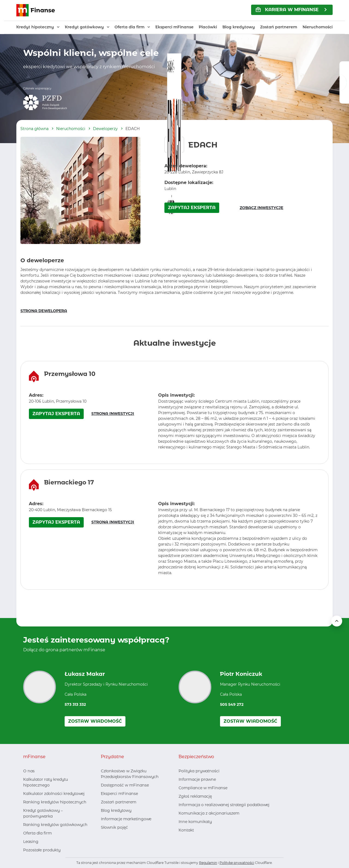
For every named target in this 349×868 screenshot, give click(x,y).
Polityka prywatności (199, 771)
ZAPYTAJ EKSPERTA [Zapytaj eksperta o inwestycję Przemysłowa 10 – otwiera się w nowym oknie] (56, 414)
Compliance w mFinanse (203, 788)
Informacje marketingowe (126, 819)
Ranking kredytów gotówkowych (55, 825)
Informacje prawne (197, 779)
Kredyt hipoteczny (35, 27)
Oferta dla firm (130, 27)
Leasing (31, 842)
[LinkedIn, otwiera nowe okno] (114, 838)
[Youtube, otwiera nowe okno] (123, 838)
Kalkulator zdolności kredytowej (54, 794)
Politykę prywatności (237, 863)
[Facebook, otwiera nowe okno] (105, 838)
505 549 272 (232, 704)
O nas (29, 771)
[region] (174, 412)
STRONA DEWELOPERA (44, 311)
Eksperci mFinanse (174, 27)
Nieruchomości (318, 27)
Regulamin (208, 863)
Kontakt (186, 830)
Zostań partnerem (279, 27)
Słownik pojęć (114, 827)
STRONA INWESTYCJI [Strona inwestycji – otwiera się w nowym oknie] (113, 414)
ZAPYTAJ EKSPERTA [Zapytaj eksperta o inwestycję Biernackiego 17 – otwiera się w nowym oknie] (56, 522)
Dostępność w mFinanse (125, 785)
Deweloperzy (105, 129)
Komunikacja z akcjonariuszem (209, 813)
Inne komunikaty (195, 822)
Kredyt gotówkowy (84, 27)
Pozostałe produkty (42, 850)
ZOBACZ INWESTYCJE (261, 208)
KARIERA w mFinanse (287, 10)
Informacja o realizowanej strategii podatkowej (224, 805)
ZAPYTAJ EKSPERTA (192, 208)
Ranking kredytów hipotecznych (55, 802)
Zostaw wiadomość (95, 721)
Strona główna (34, 129)
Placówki (208, 27)
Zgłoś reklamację (195, 796)
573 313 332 (75, 704)
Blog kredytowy (239, 27)
